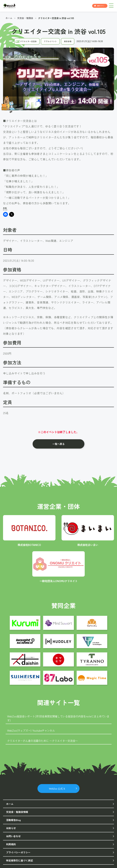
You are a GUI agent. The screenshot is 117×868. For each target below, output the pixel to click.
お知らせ (11, 828)
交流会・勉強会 (25, 18)
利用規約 (11, 844)
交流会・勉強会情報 (17, 812)
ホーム (9, 18)
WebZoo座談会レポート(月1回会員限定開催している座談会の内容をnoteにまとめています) (58, 718)
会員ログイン (101, 6)
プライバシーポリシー (18, 852)
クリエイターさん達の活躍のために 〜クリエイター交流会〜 (45, 740)
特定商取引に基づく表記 (19, 860)
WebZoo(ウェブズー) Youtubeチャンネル (32, 730)
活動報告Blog (13, 820)
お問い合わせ (13, 836)
